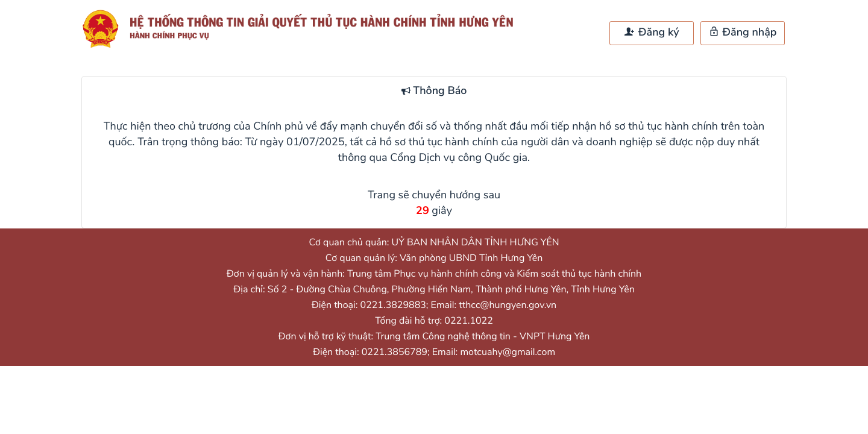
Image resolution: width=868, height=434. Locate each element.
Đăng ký (652, 33)
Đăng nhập (743, 33)
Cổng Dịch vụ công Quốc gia (459, 158)
